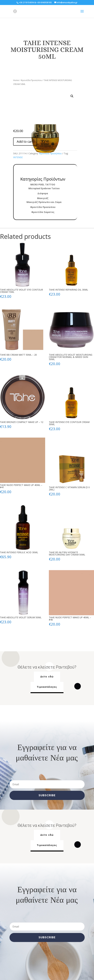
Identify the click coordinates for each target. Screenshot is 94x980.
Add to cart (25, 141)
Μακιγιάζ (43, 198)
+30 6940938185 (44, 2)
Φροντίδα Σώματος (43, 212)
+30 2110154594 (26, 2)
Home (16, 80)
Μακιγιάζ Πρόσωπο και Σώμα (44, 202)
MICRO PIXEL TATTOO (43, 184)
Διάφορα (43, 193)
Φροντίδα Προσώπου (31, 80)
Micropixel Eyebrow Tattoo (44, 188)
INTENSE (18, 157)
